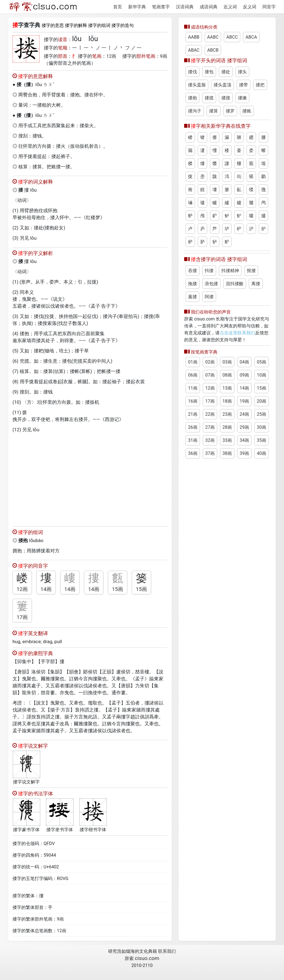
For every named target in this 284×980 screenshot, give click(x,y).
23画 (227, 414)
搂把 (260, 85)
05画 (262, 362)
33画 (227, 440)
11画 (193, 388)
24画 (244, 414)
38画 (227, 453)
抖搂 (209, 271)
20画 (262, 401)
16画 (193, 401)
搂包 (209, 72)
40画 (262, 453)
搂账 (247, 111)
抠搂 (251, 271)
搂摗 (242, 98)
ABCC (232, 37)
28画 (227, 427)
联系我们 (167, 951)
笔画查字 (161, 7)
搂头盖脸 (197, 85)
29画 (244, 427)
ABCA (251, 37)
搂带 (244, 85)
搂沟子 (195, 111)
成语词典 (209, 7)
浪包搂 (211, 284)
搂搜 (226, 98)
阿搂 (209, 297)
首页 (118, 7)
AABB (194, 37)
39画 (244, 453)
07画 (210, 375)
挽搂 (192, 284)
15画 (118, 589)
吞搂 (192, 271)
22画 (210, 414)
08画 (227, 375)
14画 (46, 589)
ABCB (213, 50)
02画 (210, 362)
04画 (244, 362)
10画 (262, 375)
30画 (262, 427)
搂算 (214, 111)
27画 (210, 427)
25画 (262, 414)
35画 (262, 440)
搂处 (226, 72)
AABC (213, 37)
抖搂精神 (230, 271)
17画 (22, 617)
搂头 (242, 72)
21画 (193, 414)
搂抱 (192, 98)
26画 (193, 427)
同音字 (269, 7)
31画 (193, 440)
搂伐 (192, 72)
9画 (164, 56)
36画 (193, 453)
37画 (210, 453)
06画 (193, 375)
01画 (193, 362)
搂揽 (209, 98)
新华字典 (137, 7)
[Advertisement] (90, 478)
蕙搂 (192, 297)
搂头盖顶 (222, 85)
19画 (244, 401)
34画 (244, 440)
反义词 (250, 7)
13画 (227, 388)
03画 (227, 362)
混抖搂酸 (235, 284)
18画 (227, 401)
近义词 (230, 7)
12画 (111, 56)
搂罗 (230, 111)
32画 (210, 440)
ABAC (194, 50)
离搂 (256, 284)
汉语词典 (185, 7)
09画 (244, 375)
